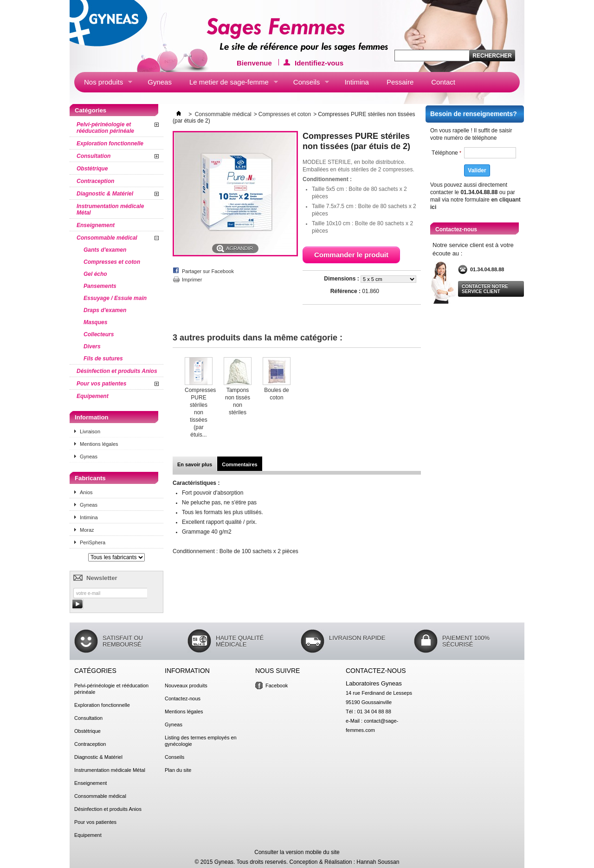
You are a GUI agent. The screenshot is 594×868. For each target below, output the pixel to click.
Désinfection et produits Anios (117, 371)
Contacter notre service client (485, 289)
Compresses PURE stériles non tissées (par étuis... (200, 412)
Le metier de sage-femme (229, 84)
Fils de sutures (103, 359)
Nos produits (103, 84)
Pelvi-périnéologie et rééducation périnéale (105, 128)
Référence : (345, 291)
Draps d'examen (105, 310)
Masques (95, 322)
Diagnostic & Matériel (105, 194)
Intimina (357, 82)
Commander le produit (351, 255)
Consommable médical (107, 238)
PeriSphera (93, 542)
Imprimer (192, 280)
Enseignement (96, 225)
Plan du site (178, 770)
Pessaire (400, 82)
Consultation (94, 156)
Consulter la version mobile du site (297, 852)
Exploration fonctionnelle (110, 144)
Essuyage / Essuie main (115, 298)
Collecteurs (99, 334)
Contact (443, 82)
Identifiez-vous (319, 62)
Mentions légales (99, 444)
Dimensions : (342, 279)
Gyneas (160, 82)
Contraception (95, 181)
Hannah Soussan (378, 862)
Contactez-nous (183, 698)
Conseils (307, 84)
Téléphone (446, 153)
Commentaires (239, 464)
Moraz (87, 530)
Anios (86, 492)
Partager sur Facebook (208, 271)
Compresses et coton (112, 262)
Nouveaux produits (186, 685)
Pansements (100, 286)
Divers (92, 346)
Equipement (93, 396)
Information (92, 417)
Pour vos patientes (101, 384)
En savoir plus (195, 464)
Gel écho (95, 274)
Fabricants (90, 478)
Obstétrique (92, 169)
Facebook (277, 685)
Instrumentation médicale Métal (110, 209)
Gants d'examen (105, 250)
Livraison (90, 431)
